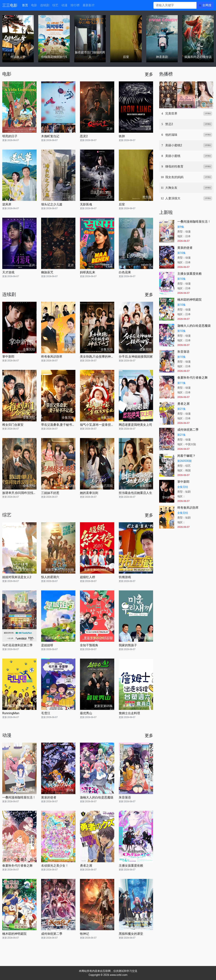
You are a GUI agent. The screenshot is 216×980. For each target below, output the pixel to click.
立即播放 (208, 113)
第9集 (181, 227)
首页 (25, 5)
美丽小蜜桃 (173, 156)
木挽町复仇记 (50, 136)
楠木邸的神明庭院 (14, 934)
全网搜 (207, 5)
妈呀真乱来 (88, 272)
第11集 (182, 383)
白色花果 (125, 272)
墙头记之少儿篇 (52, 204)
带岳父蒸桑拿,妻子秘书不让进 (58, 425)
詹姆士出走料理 (129, 713)
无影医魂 (86, 204)
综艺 (55, 5)
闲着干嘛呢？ (186, 456)
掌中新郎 (8, 357)
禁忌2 (169, 124)
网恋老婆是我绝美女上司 (135, 425)
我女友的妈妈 (174, 177)
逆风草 (7, 204)
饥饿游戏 (125, 577)
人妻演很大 (173, 198)
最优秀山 (86, 713)
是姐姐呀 (47, 645)
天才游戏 (8, 272)
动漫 (64, 5)
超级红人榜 (88, 577)
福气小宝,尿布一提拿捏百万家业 (97, 425)
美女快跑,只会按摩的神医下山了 (97, 357)
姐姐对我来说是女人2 (17, 577)
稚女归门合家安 (13, 425)
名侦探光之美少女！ (55, 866)
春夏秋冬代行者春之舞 (17, 866)
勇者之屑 (86, 866)
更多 (149, 74)
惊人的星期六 (50, 577)
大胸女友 (171, 188)
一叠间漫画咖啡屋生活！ (19, 797)
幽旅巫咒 (47, 272)
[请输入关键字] (175, 5)
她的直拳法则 (89, 493)
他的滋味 (171, 135)
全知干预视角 (89, 645)
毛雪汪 (46, 713)
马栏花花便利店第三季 (17, 645)
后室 (122, 204)
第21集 (182, 409)
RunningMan (11, 713)
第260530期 (184, 461)
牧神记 (85, 934)
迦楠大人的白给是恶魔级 (97, 797)
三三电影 (10, 5)
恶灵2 (84, 136)
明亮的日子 (10, 136)
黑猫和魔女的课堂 (131, 934)
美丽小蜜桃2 (174, 145)
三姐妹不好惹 (50, 493)
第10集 (182, 253)
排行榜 (75, 5)
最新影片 (89, 5)
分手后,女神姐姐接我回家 (136, 357)
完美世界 (171, 113)
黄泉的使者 (49, 797)
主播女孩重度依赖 (131, 866)
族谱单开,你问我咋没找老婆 (19, 493)
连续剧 (45, 5)
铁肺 (122, 136)
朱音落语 (125, 797)
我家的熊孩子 (128, 645)
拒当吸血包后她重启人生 (135, 493)
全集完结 (183, 487)
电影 (34, 5)
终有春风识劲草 (52, 357)
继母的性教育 (174, 166)
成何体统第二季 (52, 934)
